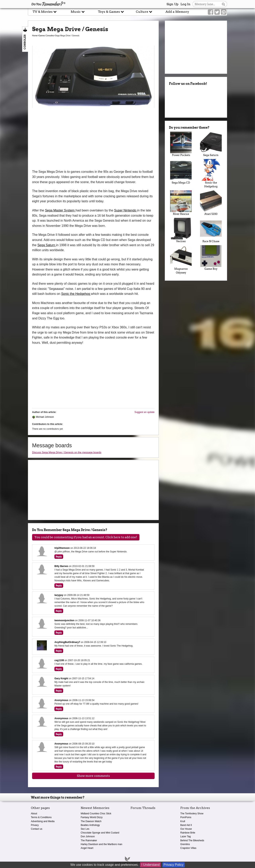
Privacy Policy (174, 865)
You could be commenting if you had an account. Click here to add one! (86, 537)
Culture (144, 12)
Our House (186, 829)
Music (78, 12)
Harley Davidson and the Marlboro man (102, 844)
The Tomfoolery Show (192, 814)
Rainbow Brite (188, 833)
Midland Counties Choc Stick (96, 814)
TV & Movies (45, 12)
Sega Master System (60, 210)
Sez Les (85, 829)
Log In (185, 4)
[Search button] (223, 4)
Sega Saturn (47, 245)
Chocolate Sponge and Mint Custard (100, 833)
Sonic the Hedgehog (76, 294)
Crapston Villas (188, 848)
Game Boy (211, 258)
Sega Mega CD (181, 172)
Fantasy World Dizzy (92, 817)
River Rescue (181, 203)
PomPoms (186, 817)
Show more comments (93, 776)
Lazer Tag (185, 836)
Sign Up (173, 4)
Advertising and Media (43, 821)
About (34, 814)
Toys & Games (111, 12)
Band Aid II (186, 825)
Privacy (35, 825)
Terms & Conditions (41, 817)
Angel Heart (87, 848)
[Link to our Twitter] (217, 12)
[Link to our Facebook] (210, 12)
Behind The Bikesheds (192, 840)
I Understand (150, 865)
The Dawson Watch (91, 821)
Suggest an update (145, 412)
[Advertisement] (93, 139)
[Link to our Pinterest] (224, 12)
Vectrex (181, 230)
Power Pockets (181, 144)
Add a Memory (177, 12)
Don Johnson (88, 836)
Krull (183, 821)
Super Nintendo (126, 210)
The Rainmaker (89, 840)
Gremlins (185, 844)
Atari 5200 (211, 203)
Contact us (37, 829)
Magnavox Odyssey (181, 260)
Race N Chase (211, 230)
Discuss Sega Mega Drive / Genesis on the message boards (67, 452)
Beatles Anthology (90, 825)
